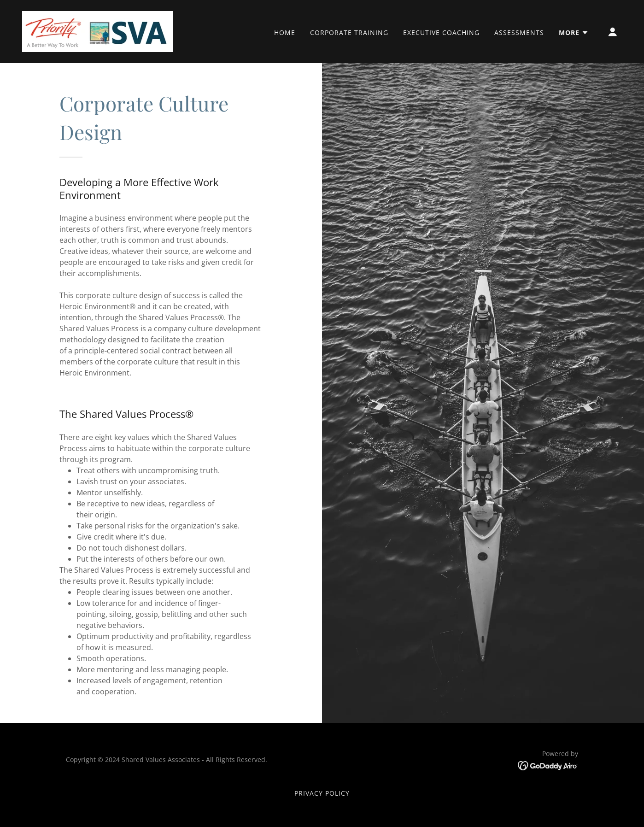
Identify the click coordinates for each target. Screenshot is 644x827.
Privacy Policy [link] (322, 793)
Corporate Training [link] (349, 32)
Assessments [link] (519, 32)
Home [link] (285, 32)
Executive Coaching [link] (441, 32)
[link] (97, 31)
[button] (574, 33)
